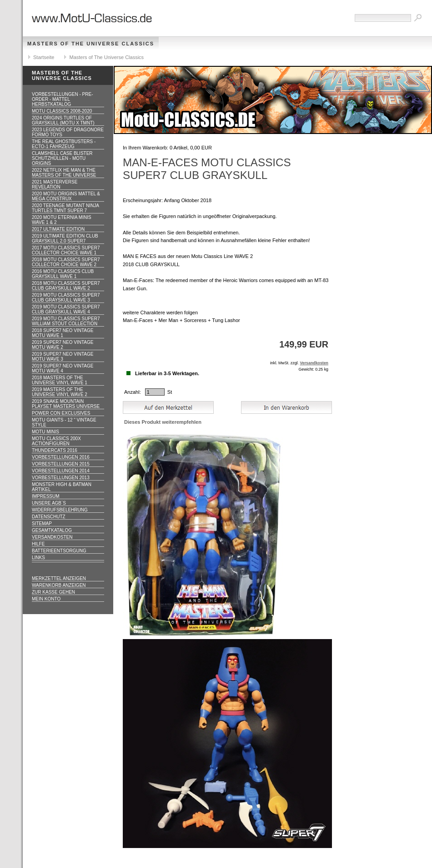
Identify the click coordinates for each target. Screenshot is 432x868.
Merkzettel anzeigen (59, 578)
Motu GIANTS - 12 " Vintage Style (64, 422)
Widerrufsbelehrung (60, 510)
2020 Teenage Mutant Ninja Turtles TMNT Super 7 (65, 208)
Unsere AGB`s (49, 503)
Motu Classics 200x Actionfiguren (56, 441)
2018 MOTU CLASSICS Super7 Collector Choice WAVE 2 (66, 262)
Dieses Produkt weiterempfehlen (163, 422)
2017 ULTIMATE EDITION (58, 229)
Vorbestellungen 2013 (61, 478)
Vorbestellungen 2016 (61, 457)
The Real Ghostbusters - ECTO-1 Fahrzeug (64, 144)
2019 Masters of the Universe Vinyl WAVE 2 (60, 392)
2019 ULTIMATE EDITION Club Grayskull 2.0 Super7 (65, 238)
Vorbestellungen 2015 (61, 464)
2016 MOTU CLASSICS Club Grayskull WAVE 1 (63, 274)
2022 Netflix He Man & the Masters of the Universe (64, 173)
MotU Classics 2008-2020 (62, 111)
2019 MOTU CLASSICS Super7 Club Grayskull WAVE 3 (66, 298)
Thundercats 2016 (55, 450)
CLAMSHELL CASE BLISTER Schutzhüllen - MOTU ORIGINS (62, 158)
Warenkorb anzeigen (59, 585)
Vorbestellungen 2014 (61, 471)
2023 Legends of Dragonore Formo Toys (68, 132)
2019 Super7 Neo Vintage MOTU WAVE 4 (63, 368)
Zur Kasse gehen (53, 592)
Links (38, 558)
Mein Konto (46, 599)
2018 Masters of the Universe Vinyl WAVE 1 (60, 380)
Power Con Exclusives (61, 413)
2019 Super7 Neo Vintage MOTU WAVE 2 (63, 345)
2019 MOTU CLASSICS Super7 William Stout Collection (66, 321)
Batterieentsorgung (59, 551)
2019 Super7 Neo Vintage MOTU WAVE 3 (63, 357)
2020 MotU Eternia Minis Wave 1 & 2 (62, 220)
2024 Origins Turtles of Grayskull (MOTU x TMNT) (63, 120)
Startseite (44, 57)
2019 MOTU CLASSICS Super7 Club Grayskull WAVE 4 (66, 309)
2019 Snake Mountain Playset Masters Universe (66, 404)
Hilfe (38, 544)
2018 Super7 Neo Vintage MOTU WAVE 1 (63, 333)
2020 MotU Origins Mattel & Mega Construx (66, 196)
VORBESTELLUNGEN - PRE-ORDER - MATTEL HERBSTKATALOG (62, 99)
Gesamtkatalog (52, 530)
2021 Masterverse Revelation (55, 184)
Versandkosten (52, 537)
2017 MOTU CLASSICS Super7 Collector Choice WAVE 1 (66, 250)
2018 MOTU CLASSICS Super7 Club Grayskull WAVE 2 (66, 286)
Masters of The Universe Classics (91, 44)
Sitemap (42, 523)
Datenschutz (49, 517)
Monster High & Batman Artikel (62, 487)
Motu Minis (45, 432)
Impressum (46, 496)
